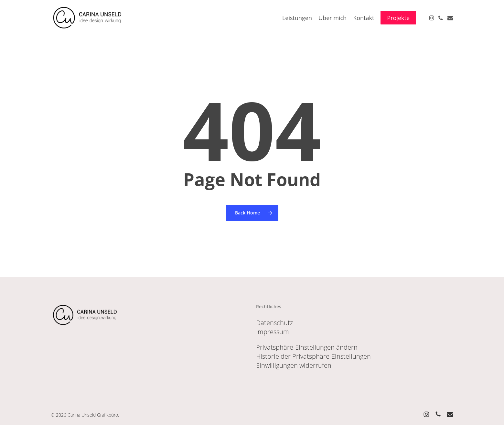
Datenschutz (274, 323)
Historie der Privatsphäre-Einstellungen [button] (313, 356)
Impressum (273, 332)
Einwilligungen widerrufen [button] (294, 365)
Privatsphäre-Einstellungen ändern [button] (307, 347)
